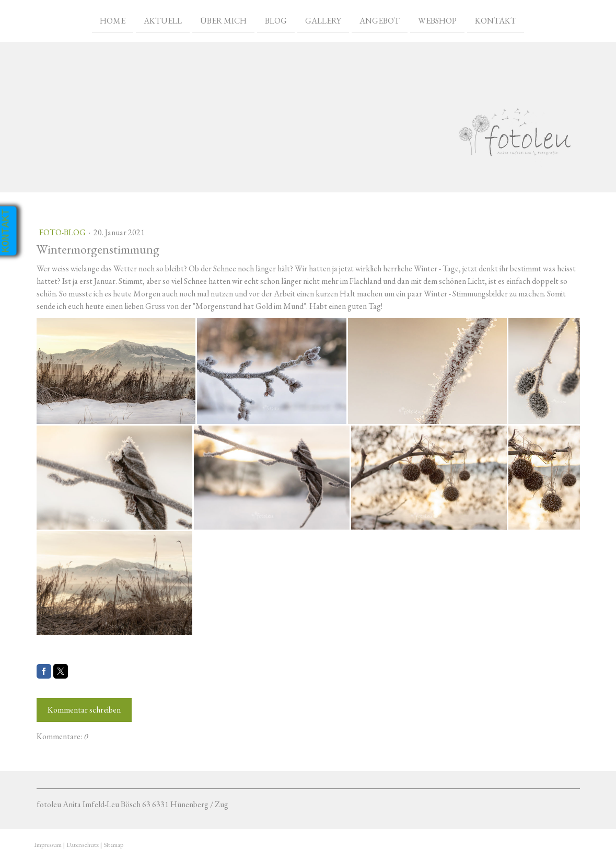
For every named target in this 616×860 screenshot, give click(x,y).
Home (113, 20)
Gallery (323, 20)
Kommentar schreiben (84, 710)
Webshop (437, 20)
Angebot (380, 20)
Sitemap (113, 845)
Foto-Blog (63, 232)
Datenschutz (83, 845)
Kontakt (496, 20)
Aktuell (163, 20)
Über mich (223, 20)
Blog (276, 20)
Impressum (48, 845)
